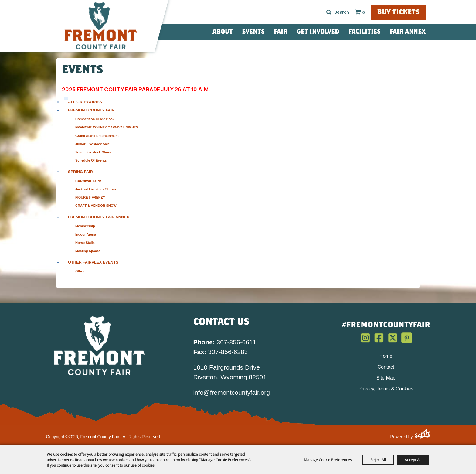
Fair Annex (408, 32)
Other (80, 271)
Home (386, 356)
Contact (386, 367)
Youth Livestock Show (93, 152)
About (223, 32)
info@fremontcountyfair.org (232, 392)
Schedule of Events (91, 160)
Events (253, 32)
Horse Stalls (85, 243)
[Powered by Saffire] (422, 435)
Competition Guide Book (95, 119)
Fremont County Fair (91, 110)
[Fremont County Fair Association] (99, 346)
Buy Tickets (398, 13)
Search (329, 12)
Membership (85, 226)
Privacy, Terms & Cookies (386, 389)
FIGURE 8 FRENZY (90, 197)
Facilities (365, 32)
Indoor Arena (86, 234)
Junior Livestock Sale (92, 144)
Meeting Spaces (88, 251)
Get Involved (318, 32)
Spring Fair (80, 172)
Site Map (386, 378)
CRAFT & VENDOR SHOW (96, 206)
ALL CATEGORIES (85, 102)
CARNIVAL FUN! (88, 181)
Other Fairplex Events (93, 262)
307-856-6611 (225, 342)
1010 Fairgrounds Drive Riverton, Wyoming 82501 (230, 372)
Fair (281, 32)
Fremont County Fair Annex (99, 217)
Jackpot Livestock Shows (96, 189)
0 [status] (364, 12)
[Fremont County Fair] (101, 26)
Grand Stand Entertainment (97, 136)
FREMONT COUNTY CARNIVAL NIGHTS (107, 127)
